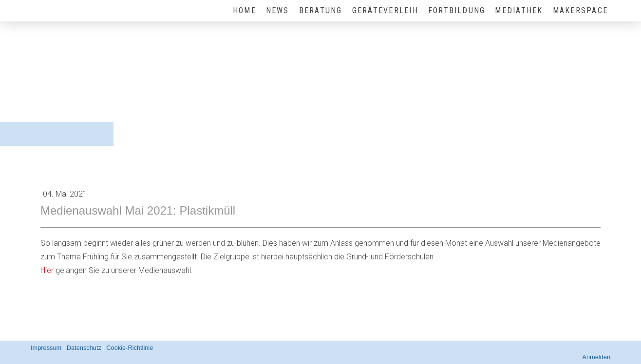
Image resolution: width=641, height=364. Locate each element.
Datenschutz (84, 348)
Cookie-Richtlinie (130, 348)
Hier (47, 270)
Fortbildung (457, 14)
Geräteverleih (385, 14)
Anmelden (596, 357)
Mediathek (519, 14)
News (278, 14)
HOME (245, 14)
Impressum (46, 348)
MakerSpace (580, 14)
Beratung (321, 14)
